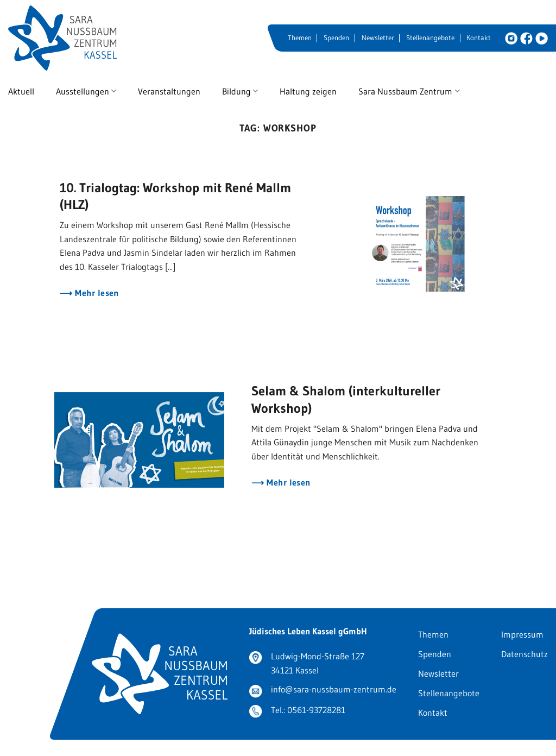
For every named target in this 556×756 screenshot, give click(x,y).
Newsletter (378, 38)
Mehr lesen (96, 293)
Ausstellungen (86, 91)
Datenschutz (525, 654)
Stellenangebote (430, 38)
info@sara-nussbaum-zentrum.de (334, 689)
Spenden (336, 38)
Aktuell (21, 91)
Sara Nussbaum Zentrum (409, 91)
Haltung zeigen (308, 91)
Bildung (240, 91)
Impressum (522, 634)
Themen (300, 38)
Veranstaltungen (169, 91)
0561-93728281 (316, 710)
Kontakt (479, 38)
